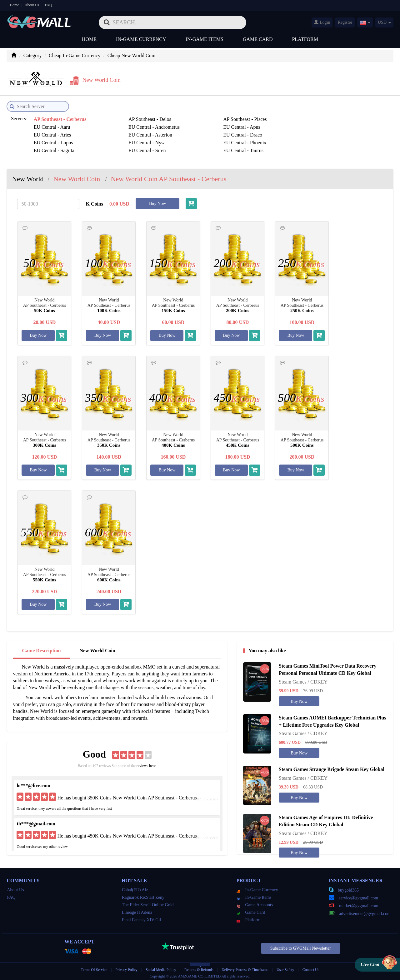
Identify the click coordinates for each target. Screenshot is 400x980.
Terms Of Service (94, 968)
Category (33, 55)
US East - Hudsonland (197, 148)
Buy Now (157, 201)
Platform (305, 39)
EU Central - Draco (265, 125)
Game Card (258, 39)
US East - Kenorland (336, 148)
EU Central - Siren (264, 133)
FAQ (48, 5)
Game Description (41, 648)
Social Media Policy (161, 968)
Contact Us (311, 968)
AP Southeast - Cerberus (59, 117)
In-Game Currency (141, 39)
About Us (32, 5)
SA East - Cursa (120, 140)
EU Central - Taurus (336, 133)
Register (345, 22)
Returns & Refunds (199, 968)
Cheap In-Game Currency (75, 55)
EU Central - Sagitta (195, 133)
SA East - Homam (263, 140)
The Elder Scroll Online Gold (148, 903)
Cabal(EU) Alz (135, 888)
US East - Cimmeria (124, 148)
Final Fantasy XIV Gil (141, 918)
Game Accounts (255, 903)
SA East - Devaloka (194, 140)
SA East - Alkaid (50, 140)
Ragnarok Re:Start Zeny (143, 895)
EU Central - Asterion (196, 125)
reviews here (146, 764)
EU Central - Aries (122, 125)
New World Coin (97, 648)
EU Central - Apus (52, 125)
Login (322, 22)
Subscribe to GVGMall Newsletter (301, 946)
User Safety (285, 968)
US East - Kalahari (264, 148)
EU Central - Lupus (335, 125)
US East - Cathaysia (53, 148)
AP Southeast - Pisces (196, 117)
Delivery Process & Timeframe (245, 968)
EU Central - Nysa (52, 133)
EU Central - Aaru (263, 117)
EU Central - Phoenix (125, 133)
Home (14, 5)
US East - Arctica (333, 140)
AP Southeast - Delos (125, 117)
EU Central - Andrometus (341, 117)
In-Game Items (205, 39)
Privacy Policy (127, 968)
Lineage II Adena (137, 910)
